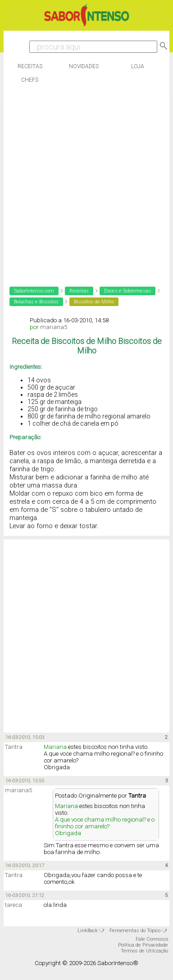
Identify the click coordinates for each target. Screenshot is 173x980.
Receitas (30, 66)
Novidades (84, 66)
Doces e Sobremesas (127, 291)
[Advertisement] (84, 183)
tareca (14, 905)
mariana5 (54, 327)
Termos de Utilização (144, 951)
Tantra (14, 747)
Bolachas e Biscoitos (36, 302)
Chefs (30, 80)
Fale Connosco (152, 939)
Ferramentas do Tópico (135, 931)
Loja (138, 66)
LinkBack (88, 931)
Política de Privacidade (143, 945)
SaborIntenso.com (34, 291)
